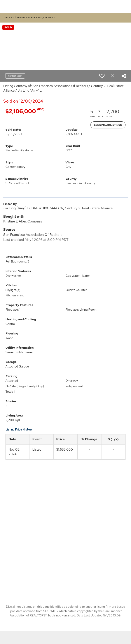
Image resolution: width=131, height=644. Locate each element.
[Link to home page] (47, 7)
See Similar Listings (108, 125)
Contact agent (15, 76)
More (120, 6)
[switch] (102, 76)
